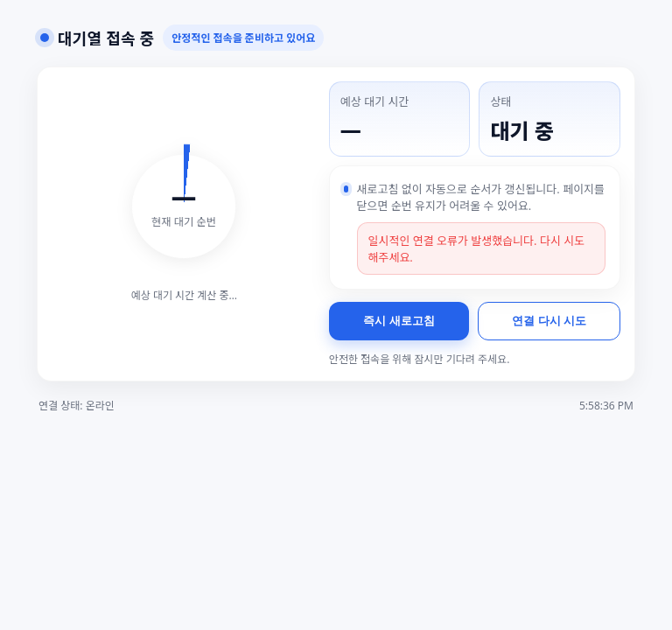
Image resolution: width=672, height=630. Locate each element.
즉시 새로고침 (399, 321)
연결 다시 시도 (549, 321)
